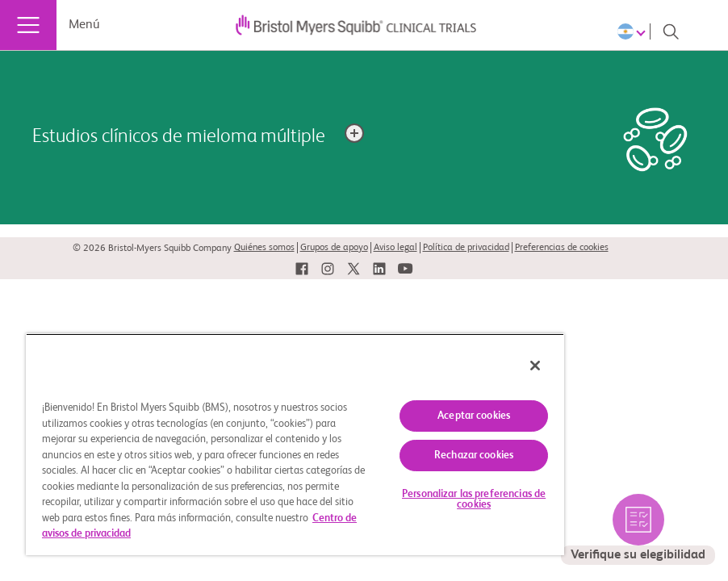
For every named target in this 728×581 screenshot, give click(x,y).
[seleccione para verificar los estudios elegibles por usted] (638, 529)
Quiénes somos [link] (264, 248)
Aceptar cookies (474, 416)
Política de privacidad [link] (466, 248)
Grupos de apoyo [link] (334, 248)
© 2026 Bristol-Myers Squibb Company (152, 249)
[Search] (671, 31)
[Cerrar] (535, 366)
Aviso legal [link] (395, 248)
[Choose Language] (634, 31)
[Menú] (28, 25)
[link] (302, 269)
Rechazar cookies (474, 456)
